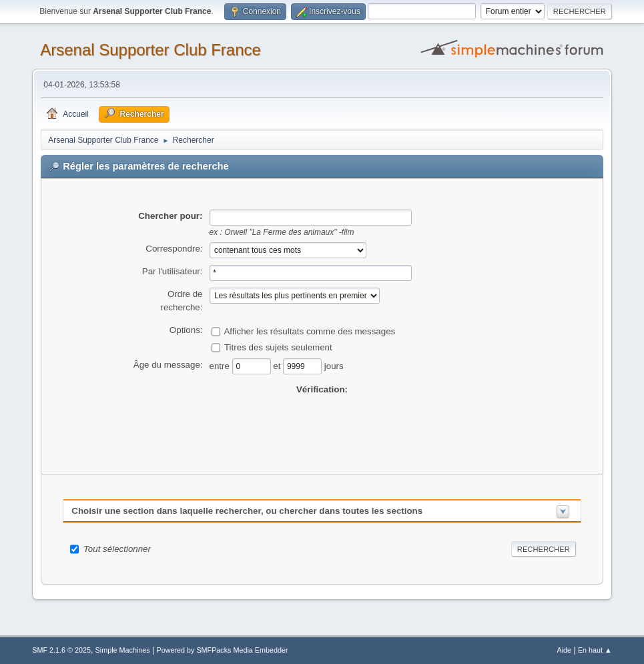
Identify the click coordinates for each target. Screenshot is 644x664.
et (278, 365)
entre (221, 365)
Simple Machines (123, 650)
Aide (565, 650)
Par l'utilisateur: (173, 271)
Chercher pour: (170, 216)
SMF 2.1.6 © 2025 (61, 650)
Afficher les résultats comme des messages (309, 331)
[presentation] (322, 422)
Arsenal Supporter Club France (150, 50)
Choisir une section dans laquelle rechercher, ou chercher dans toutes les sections (247, 511)
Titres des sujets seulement (278, 347)
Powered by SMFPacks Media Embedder (222, 650)
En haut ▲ (595, 650)
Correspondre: (174, 249)
